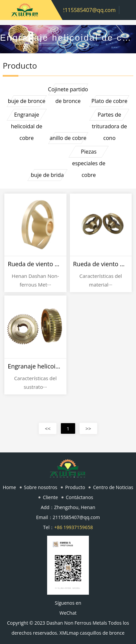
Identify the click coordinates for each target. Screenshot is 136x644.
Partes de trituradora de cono (109, 116)
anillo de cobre (68, 138)
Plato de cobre (110, 101)
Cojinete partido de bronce (68, 90)
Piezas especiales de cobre (89, 153)
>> (88, 428)
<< (48, 428)
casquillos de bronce (102, 633)
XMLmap (69, 633)
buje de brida (47, 175)
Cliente (50, 497)
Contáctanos (80, 497)
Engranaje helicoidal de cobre (27, 116)
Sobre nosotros (41, 487)
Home (9, 487)
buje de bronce (27, 101)
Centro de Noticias (113, 487)
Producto (75, 487)
